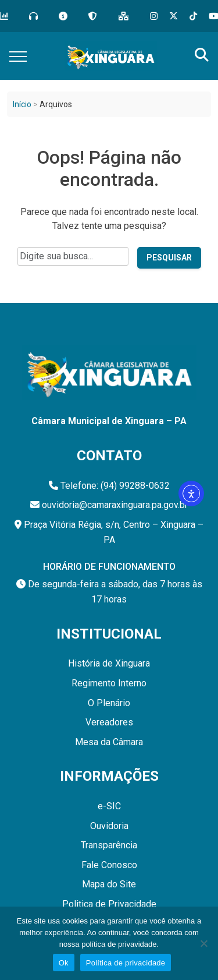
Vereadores (109, 722)
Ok (64, 963)
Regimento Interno (109, 683)
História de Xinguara (109, 663)
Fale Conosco (109, 865)
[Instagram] (154, 16)
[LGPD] (93, 16)
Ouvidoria (109, 826)
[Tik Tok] (193, 16)
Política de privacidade (126, 963)
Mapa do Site (109, 884)
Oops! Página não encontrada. (109, 168)
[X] (174, 16)
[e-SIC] (63, 16)
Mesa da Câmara (109, 742)
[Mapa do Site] (124, 16)
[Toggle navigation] (18, 56)
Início (22, 104)
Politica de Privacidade (109, 904)
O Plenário (109, 703)
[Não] (203, 943)
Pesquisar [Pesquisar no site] (169, 258)
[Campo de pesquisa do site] (73, 256)
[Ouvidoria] (33, 16)
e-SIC (109, 806)
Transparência (109, 845)
